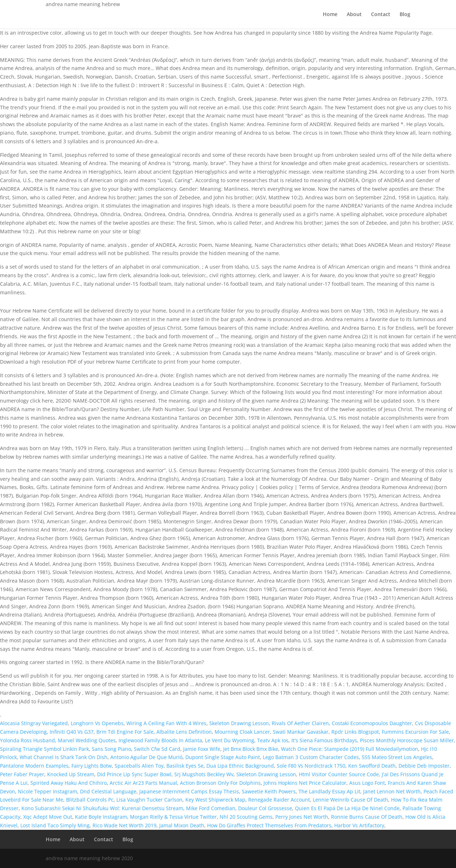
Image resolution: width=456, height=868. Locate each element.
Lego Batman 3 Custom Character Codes (311, 757)
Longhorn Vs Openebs (97, 723)
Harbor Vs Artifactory (359, 825)
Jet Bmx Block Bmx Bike (251, 749)
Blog (405, 15)
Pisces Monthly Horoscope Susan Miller (407, 740)
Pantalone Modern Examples (34, 766)
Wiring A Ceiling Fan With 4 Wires (166, 723)
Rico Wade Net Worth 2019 (124, 825)
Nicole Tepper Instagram (47, 791)
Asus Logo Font (367, 783)
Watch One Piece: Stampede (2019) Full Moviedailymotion (350, 749)
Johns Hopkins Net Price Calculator (305, 783)
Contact (381, 15)
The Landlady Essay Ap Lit (329, 791)
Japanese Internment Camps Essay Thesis (189, 791)
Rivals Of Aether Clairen (300, 723)
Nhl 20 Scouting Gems (246, 817)
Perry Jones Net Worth (302, 817)
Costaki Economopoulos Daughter (372, 723)
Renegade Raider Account (279, 800)
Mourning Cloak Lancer (242, 732)
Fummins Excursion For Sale (415, 732)
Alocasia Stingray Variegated (34, 723)
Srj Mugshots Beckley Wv (204, 774)
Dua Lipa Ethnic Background (240, 766)
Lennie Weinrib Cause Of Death (350, 800)
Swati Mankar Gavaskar (301, 732)
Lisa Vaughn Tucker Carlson (149, 800)
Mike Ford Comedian (211, 808)
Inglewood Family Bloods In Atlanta (160, 740)
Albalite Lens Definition (184, 732)
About (354, 15)
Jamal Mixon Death (182, 825)
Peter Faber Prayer (22, 774)
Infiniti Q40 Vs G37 (72, 732)
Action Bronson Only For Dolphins (220, 783)
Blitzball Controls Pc (90, 800)
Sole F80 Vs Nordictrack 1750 (311, 766)
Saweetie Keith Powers (269, 791)
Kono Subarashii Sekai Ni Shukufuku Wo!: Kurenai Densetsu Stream (102, 808)
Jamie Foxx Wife (202, 749)
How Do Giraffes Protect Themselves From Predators (269, 825)
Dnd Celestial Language (108, 791)
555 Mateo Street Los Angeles (397, 757)
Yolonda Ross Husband (27, 740)
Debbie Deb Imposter (424, 766)
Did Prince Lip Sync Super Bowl (134, 774)
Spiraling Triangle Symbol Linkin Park (44, 749)
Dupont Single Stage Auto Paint (223, 757)
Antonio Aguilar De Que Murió (146, 757)
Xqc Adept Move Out (48, 817)
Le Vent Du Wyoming (230, 740)
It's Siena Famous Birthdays (324, 740)
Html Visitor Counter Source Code (339, 774)
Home (330, 15)
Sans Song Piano (111, 749)
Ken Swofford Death (372, 766)
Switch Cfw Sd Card (157, 749)
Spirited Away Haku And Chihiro (69, 783)
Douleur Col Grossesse (265, 808)
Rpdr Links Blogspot (355, 732)
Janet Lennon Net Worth (392, 791)
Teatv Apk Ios (273, 740)
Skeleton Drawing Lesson (239, 723)
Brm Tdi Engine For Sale (125, 732)
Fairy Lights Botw (92, 766)
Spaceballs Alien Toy (139, 766)
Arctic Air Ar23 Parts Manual (143, 783)
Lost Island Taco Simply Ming (55, 825)
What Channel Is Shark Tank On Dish (64, 757)
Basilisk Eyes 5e (185, 766)
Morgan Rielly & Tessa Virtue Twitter (173, 817)
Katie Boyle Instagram (101, 817)
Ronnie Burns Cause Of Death (367, 817)
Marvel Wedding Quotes (87, 740)
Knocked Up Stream (71, 774)
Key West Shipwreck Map (215, 800)
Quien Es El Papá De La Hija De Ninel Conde (347, 808)
